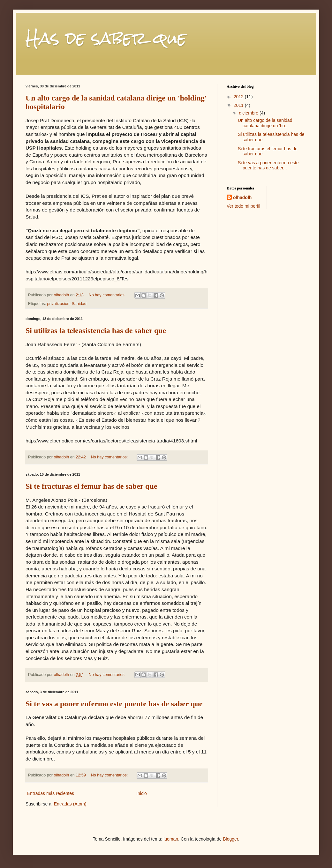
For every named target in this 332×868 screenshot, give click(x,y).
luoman (171, 839)
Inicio (142, 793)
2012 (239, 97)
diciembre (249, 113)
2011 (239, 105)
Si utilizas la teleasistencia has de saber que (96, 330)
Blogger (230, 839)
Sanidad (79, 304)
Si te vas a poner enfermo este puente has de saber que (114, 704)
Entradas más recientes (51, 793)
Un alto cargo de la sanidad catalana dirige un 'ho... (265, 123)
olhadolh (242, 197)
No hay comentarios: (108, 295)
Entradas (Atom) (70, 804)
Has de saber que (106, 38)
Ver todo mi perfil (243, 206)
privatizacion (58, 304)
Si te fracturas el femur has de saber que (91, 486)
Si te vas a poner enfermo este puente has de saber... (268, 165)
